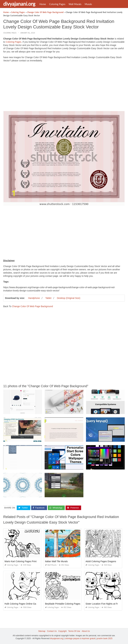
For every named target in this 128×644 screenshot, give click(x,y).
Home (43, 4)
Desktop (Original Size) (69, 298)
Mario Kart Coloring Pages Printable (23, 561)
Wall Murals (75, 4)
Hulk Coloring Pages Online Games (22, 604)
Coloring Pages (57, 4)
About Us (86, 631)
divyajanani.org (19, 4)
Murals (88, 4)
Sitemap (42, 631)
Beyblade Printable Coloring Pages (63, 604)
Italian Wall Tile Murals (56, 561)
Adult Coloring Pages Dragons (101, 561)
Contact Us (52, 631)
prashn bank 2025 (105, 638)
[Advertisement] (64, 87)
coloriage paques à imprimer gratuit (80, 638)
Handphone (34, 298)
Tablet (48, 298)
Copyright (62, 631)
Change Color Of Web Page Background (32, 306)
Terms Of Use (74, 631)
